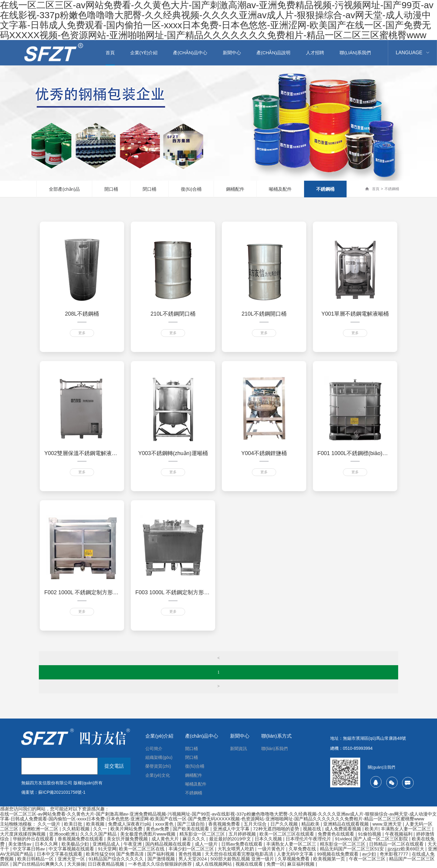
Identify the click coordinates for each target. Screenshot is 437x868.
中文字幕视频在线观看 (72, 850)
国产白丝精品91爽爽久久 (39, 865)
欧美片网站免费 (127, 830)
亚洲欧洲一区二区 (41, 830)
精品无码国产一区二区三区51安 (353, 850)
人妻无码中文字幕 (296, 855)
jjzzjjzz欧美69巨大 (407, 850)
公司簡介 (154, 749)
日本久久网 (47, 845)
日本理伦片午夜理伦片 (309, 840)
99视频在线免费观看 (338, 855)
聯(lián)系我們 (274, 749)
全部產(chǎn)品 (64, 189)
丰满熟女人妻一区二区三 (407, 830)
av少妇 (370, 855)
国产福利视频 (161, 855)
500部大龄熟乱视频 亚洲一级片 (243, 860)
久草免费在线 (303, 850)
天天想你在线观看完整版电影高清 (240, 855)
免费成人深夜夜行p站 (130, 825)
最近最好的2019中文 (231, 840)
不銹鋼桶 (325, 189)
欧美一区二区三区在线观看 (287, 835)
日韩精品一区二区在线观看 (397, 845)
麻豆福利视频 (301, 865)
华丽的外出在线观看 (34, 840)
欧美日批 (74, 825)
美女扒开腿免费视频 (128, 840)
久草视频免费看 (294, 860)
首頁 (376, 189)
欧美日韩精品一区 (36, 860)
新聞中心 (240, 736)
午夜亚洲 (133, 845)
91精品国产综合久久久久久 (117, 860)
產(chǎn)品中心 (202, 736)
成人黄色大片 (166, 840)
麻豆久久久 (194, 840)
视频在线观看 (250, 865)
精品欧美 (311, 825)
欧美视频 (96, 825)
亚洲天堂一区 (72, 860)
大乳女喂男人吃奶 (236, 850)
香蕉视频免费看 (225, 825)
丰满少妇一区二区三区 (192, 850)
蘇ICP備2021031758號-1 (62, 793)
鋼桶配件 (235, 189)
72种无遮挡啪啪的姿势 (277, 830)
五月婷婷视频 (243, 835)
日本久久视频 (269, 840)
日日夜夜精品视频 (107, 865)
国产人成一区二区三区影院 (381, 840)
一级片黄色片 (272, 850)
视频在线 (313, 830)
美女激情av (20, 845)
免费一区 (276, 865)
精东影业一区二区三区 (203, 835)
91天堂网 (107, 850)
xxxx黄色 (165, 825)
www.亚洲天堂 (388, 825)
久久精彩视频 (76, 830)
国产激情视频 (162, 860)
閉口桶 (149, 189)
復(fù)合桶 (191, 189)
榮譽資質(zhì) (158, 767)
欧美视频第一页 (330, 860)
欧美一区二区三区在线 (142, 850)
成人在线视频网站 (214, 865)
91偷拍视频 (370, 835)
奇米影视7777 (395, 855)
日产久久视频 (285, 825)
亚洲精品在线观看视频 (347, 825)
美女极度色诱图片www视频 (149, 835)
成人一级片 (207, 845)
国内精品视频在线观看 (169, 845)
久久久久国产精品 (99, 835)
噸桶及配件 (280, 189)
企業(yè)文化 (158, 776)
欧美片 (372, 830)
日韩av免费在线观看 (242, 845)
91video (343, 840)
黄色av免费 (158, 830)
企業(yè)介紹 (159, 736)
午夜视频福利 (399, 835)
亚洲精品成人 (107, 845)
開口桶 (111, 189)
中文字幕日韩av (29, 850)
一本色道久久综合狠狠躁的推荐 (161, 865)
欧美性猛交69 (100, 855)
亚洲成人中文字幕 (232, 830)
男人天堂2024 (193, 860)
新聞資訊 (239, 749)
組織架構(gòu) (159, 758)
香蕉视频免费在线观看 (81, 840)
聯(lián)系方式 (276, 736)
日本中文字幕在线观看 (60, 855)
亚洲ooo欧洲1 (63, 835)
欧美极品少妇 (76, 845)
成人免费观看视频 (344, 830)
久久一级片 (50, 825)
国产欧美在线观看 (191, 830)
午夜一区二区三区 (368, 860)
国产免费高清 (130, 855)
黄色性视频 (190, 855)
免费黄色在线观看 (337, 835)
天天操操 (76, 865)
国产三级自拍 (191, 825)
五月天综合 (256, 825)
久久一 (101, 830)
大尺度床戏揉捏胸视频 (23, 835)
